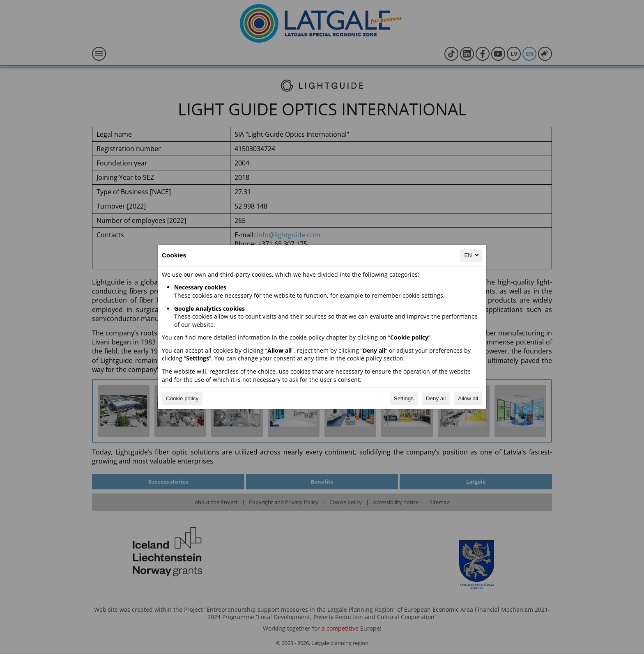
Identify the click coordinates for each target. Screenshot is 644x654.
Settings (404, 398)
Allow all (468, 398)
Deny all (436, 398)
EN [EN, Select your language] (472, 255)
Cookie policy (182, 398)
